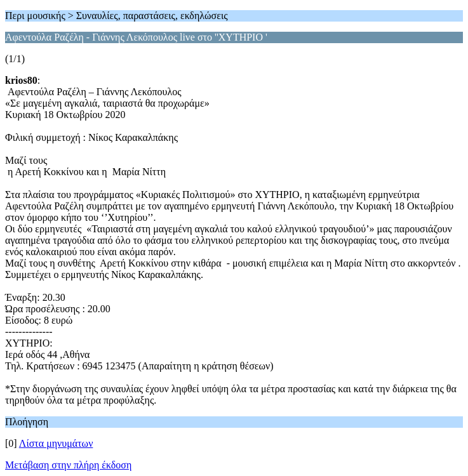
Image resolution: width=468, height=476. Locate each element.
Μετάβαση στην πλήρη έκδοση (68, 465)
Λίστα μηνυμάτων (56, 443)
